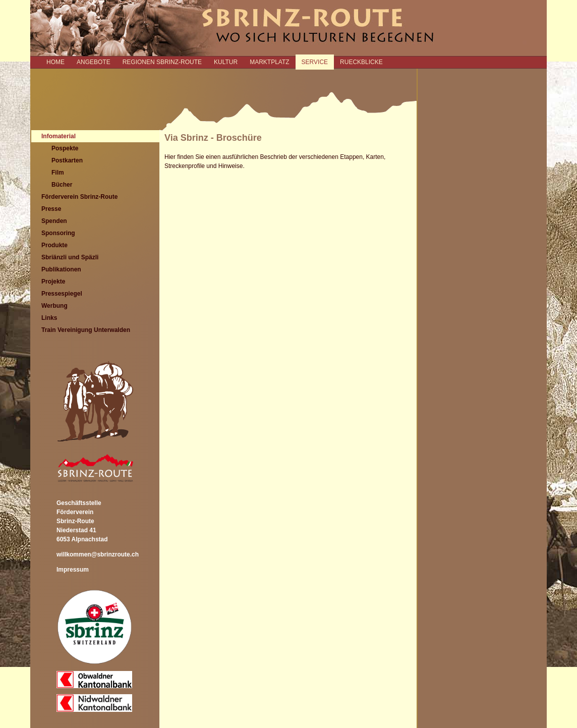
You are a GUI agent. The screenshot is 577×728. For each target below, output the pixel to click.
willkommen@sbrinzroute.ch (98, 554)
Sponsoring (58, 233)
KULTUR (226, 62)
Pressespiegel (62, 294)
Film (58, 173)
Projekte (53, 282)
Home (55, 62)
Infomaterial (59, 136)
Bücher (62, 185)
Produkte (54, 245)
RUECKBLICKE (361, 62)
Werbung (54, 306)
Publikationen (61, 269)
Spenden (54, 221)
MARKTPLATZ (269, 62)
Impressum (73, 570)
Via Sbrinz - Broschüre (213, 138)
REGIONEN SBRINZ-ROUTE (162, 62)
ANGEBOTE (94, 62)
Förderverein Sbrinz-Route (79, 197)
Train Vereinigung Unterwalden (86, 330)
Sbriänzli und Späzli (70, 257)
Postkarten (67, 160)
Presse (51, 209)
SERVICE (315, 62)
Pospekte (65, 148)
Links (49, 318)
